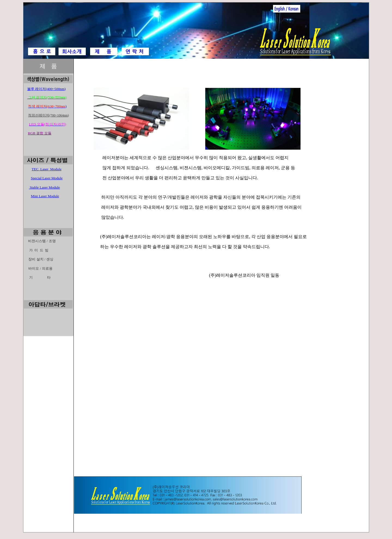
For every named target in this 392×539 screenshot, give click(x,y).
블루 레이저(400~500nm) (46, 89)
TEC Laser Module (47, 169)
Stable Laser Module (45, 187)
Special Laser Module (47, 178)
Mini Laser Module (45, 196)
